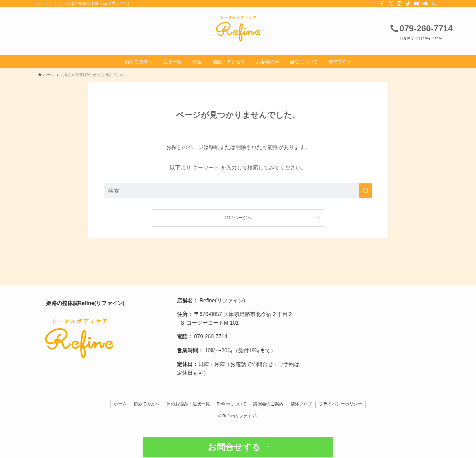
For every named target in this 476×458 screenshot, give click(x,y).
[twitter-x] (391, 4)
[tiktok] (408, 4)
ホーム (120, 404)
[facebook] (382, 4)
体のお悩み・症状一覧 (188, 404)
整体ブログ (301, 404)
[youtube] (417, 4)
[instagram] (399, 4)
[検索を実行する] (366, 191)
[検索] (434, 4)
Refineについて (231, 404)
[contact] (425, 4)
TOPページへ (238, 218)
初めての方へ (146, 404)
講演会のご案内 (268, 404)
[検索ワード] (238, 191)
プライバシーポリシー (341, 404)
